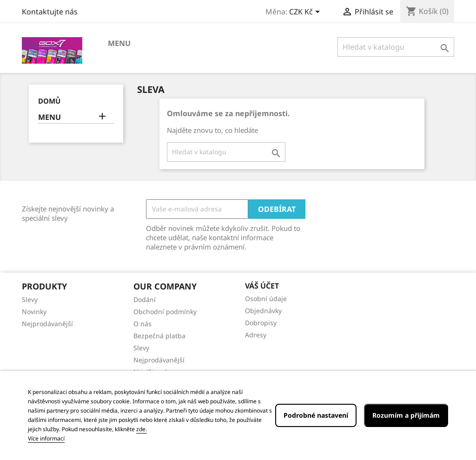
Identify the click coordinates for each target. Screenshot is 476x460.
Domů (49, 101)
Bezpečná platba (159, 336)
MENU (119, 43)
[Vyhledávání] (396, 47)
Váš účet (262, 286)
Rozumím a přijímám (406, 415)
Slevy (30, 299)
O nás (142, 324)
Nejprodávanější (47, 324)
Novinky (34, 312)
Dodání (145, 299)
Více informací (46, 438)
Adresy (256, 335)
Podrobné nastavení (316, 415)
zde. (142, 429)
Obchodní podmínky (165, 312)
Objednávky (263, 311)
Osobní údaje (266, 299)
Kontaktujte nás (50, 12)
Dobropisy (261, 323)
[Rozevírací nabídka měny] (306, 13)
